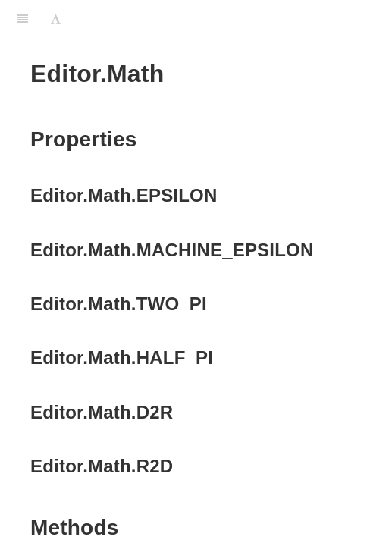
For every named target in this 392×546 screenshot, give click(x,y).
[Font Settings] (56, 19)
